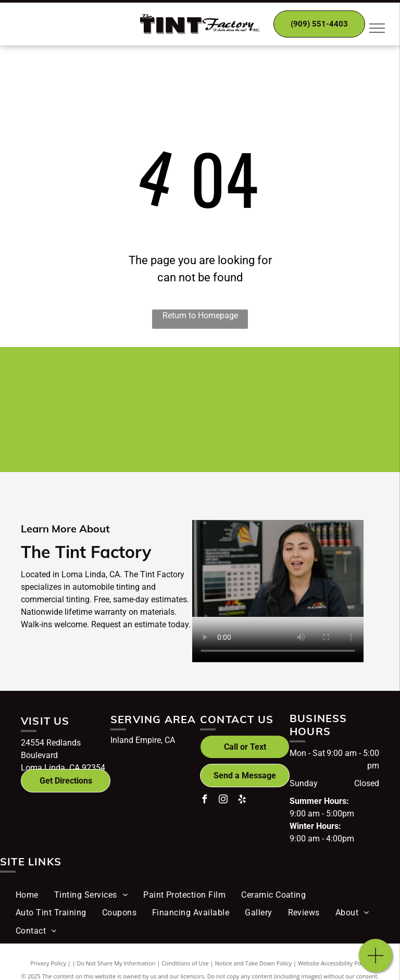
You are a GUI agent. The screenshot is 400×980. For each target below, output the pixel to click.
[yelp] (242, 801)
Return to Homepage (200, 315)
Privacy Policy (48, 963)
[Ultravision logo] (140, 434)
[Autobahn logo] (260, 385)
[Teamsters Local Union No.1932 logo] (260, 434)
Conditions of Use (185, 963)
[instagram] (223, 801)
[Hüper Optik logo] (140, 385)
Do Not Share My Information (116, 963)
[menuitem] (27, 895)
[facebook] (204, 801)
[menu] (377, 28)
